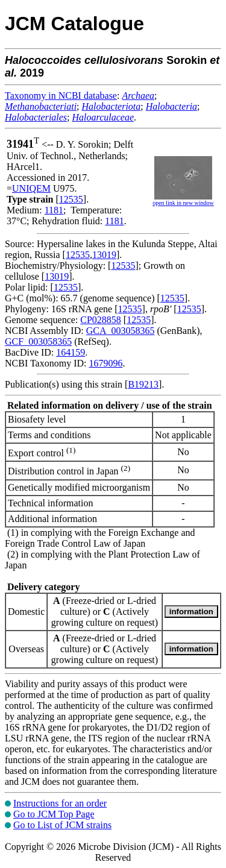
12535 (71, 199)
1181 (54, 210)
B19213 (143, 384)
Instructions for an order (60, 803)
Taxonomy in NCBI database (61, 96)
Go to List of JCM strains (62, 825)
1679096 (105, 363)
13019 (104, 255)
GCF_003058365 (38, 341)
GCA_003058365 (121, 331)
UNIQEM (31, 188)
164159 (71, 352)
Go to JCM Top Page (54, 814)
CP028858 (101, 320)
